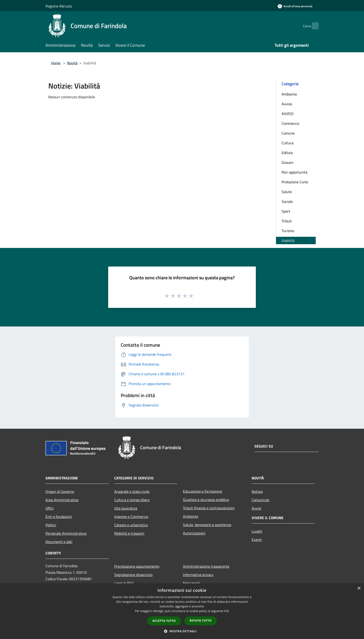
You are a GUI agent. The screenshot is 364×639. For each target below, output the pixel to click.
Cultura (288, 143)
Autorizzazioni (194, 533)
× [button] (359, 588)
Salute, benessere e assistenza (207, 525)
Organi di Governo (60, 491)
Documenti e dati (59, 542)
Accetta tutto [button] (164, 621)
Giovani (288, 162)
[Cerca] (313, 26)
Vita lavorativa (126, 508)
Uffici (50, 508)
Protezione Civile (295, 182)
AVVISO (288, 114)
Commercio (290, 123)
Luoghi (257, 531)
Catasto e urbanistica (131, 525)
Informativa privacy (198, 575)
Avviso (287, 104)
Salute (287, 192)
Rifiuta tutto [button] (201, 621)
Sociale (287, 201)
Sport (286, 211)
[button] (182, 631)
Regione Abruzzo (59, 6)
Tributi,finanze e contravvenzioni (209, 508)
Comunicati (261, 500)
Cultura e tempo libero (132, 500)
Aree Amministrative (62, 500)
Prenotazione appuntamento (137, 566)
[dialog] (182, 611)
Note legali (191, 583)
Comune (288, 133)
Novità (72, 63)
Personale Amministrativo (66, 533)
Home (56, 63)
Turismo (288, 231)
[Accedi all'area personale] (295, 6)
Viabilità (288, 240)
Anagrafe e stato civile (132, 491)
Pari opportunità (294, 172)
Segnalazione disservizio (133, 575)
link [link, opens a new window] (227, 611)
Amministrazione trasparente (206, 566)
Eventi (257, 540)
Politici (51, 525)
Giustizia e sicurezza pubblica (206, 500)
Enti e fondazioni (59, 517)
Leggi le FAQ (124, 583)
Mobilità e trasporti (129, 533)
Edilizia (287, 153)
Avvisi (256, 508)
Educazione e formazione (203, 491)
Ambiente (289, 94)
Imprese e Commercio (131, 517)
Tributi (287, 221)
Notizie (257, 491)
